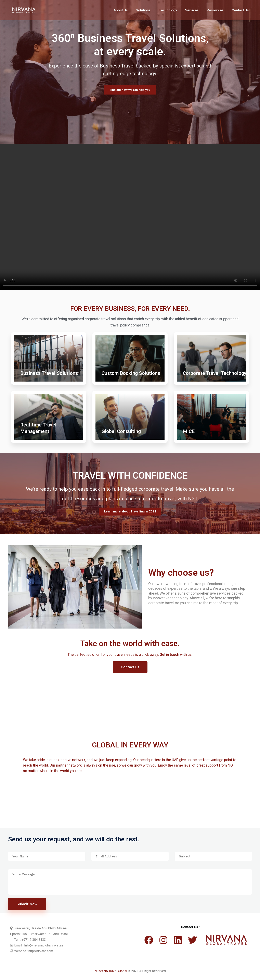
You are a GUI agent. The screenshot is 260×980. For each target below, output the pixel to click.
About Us (121, 10)
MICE (189, 431)
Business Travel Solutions (49, 373)
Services (192, 10)
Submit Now (27, 904)
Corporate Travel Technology (215, 373)
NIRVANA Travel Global (111, 971)
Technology (168, 10)
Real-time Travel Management (38, 428)
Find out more (130, 90)
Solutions (143, 10)
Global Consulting (121, 431)
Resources (215, 10)
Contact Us (240, 10)
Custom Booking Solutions (131, 373)
